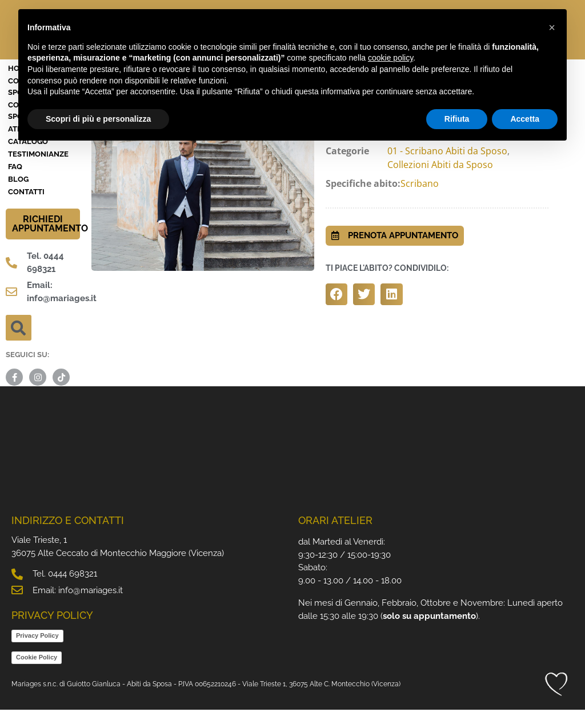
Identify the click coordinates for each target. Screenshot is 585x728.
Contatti (26, 210)
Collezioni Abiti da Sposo (440, 183)
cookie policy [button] (390, 58)
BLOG (18, 197)
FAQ (15, 185)
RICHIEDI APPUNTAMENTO (50, 242)
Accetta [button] (525, 119)
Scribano (420, 202)
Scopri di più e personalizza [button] (98, 119)
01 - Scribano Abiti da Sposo (447, 169)
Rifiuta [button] (457, 119)
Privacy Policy (37, 654)
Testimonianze (38, 172)
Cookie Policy (37, 675)
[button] (19, 346)
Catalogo (28, 160)
